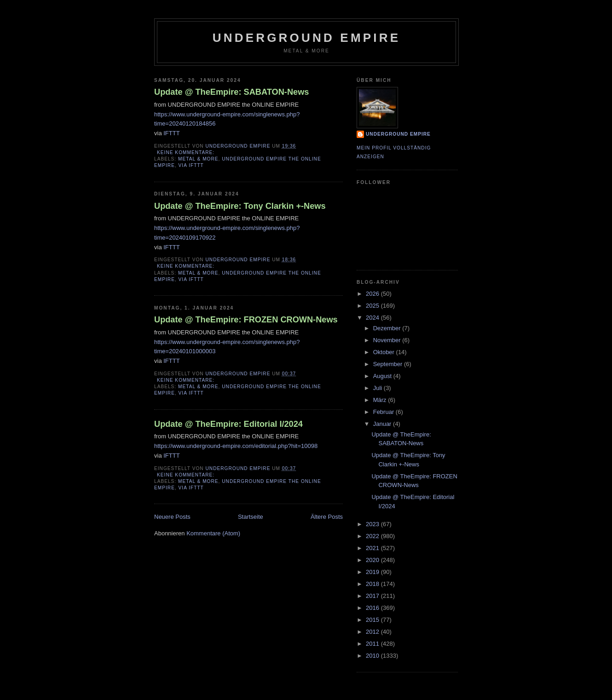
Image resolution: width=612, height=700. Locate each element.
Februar (384, 412)
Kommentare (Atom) (213, 533)
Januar (383, 424)
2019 (373, 572)
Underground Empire (307, 38)
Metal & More (198, 159)
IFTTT (171, 133)
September (389, 364)
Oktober (385, 352)
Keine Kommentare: (187, 152)
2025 (373, 306)
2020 (373, 560)
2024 (373, 318)
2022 (373, 536)
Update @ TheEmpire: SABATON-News (231, 92)
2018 (373, 584)
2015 (373, 620)
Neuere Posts (172, 517)
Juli (378, 388)
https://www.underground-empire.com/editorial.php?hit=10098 (236, 446)
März (381, 400)
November (388, 340)
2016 (373, 608)
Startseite (251, 517)
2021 (373, 548)
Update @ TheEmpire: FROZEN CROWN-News (246, 320)
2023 (373, 524)
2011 (373, 644)
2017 (373, 596)
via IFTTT (191, 165)
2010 (373, 656)
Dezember (388, 328)
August (383, 376)
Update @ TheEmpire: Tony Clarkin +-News (240, 206)
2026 (373, 294)
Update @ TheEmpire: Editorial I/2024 (228, 424)
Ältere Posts (327, 517)
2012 (373, 632)
